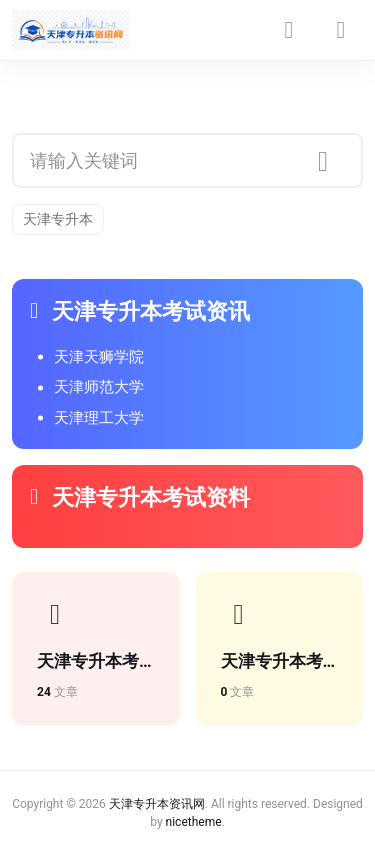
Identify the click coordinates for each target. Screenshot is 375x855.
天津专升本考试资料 (140, 497)
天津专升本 (58, 219)
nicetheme (194, 822)
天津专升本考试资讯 (140, 311)
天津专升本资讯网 (157, 804)
